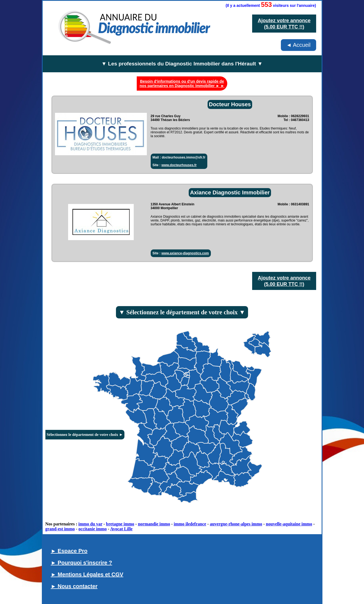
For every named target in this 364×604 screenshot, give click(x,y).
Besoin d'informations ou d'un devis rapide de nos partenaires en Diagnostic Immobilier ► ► (182, 84)
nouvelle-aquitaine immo (289, 524)
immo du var (91, 524)
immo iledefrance (190, 524)
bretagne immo (120, 524)
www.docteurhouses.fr (179, 165)
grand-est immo (60, 529)
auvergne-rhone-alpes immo (236, 524)
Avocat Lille (121, 529)
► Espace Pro (69, 551)
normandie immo (154, 524)
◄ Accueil (299, 45)
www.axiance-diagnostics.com (185, 253)
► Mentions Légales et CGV (87, 574)
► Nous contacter (74, 586)
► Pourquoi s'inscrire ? (82, 563)
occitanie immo (93, 529)
